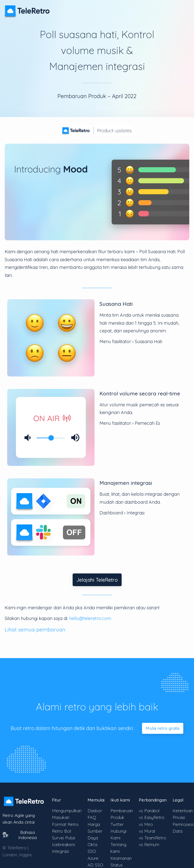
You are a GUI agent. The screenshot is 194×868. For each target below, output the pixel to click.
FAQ (92, 817)
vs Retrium (149, 844)
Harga (94, 824)
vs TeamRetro (152, 838)
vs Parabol (149, 811)
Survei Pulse (64, 838)
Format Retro (65, 824)
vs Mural (147, 831)
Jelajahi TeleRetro (97, 580)
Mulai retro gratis (163, 728)
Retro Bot (62, 831)
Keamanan (121, 858)
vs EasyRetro (152, 817)
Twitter (117, 824)
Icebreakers (64, 844)
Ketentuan (183, 811)
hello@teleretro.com (90, 618)
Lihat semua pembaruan (35, 629)
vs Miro (146, 824)
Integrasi (60, 851)
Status (117, 865)
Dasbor (95, 811)
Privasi (179, 817)
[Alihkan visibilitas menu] (184, 8)
